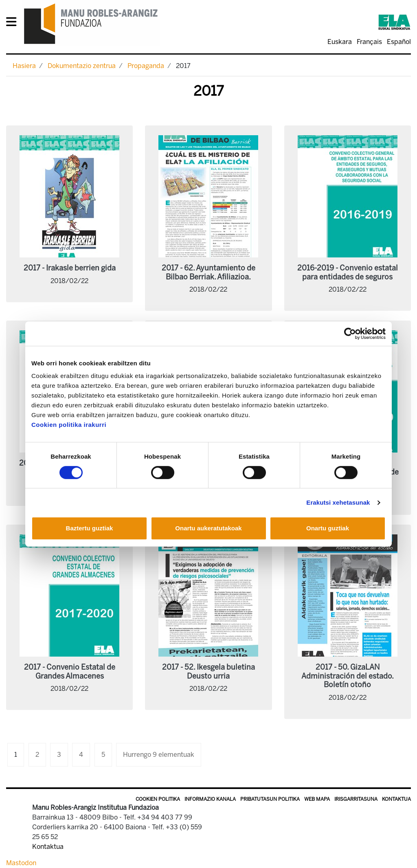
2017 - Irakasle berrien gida (70, 268)
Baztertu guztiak (90, 528)
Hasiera (24, 66)
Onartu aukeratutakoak (208, 528)
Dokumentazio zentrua (82, 66)
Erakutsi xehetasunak (338, 502)
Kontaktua (396, 799)
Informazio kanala (210, 799)
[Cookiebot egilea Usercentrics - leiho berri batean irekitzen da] (350, 334)
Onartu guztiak (328, 528)
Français (369, 42)
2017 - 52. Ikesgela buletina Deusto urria (208, 672)
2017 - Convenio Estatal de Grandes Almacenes (70, 672)
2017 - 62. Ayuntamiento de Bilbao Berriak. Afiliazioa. (208, 272)
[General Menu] (14, 23)
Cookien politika (158, 799)
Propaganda (146, 66)
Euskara (340, 42)
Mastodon (21, 863)
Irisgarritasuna (356, 799)
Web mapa (317, 799)
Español (399, 42)
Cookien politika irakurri (69, 425)
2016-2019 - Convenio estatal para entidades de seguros (348, 272)
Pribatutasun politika (270, 799)
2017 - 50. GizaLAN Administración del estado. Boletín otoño (348, 676)
